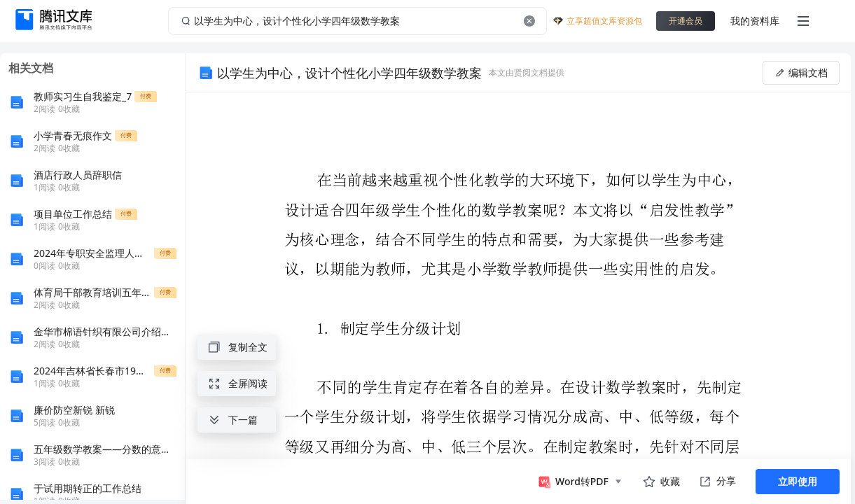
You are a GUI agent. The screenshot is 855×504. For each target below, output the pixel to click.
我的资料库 (755, 21)
